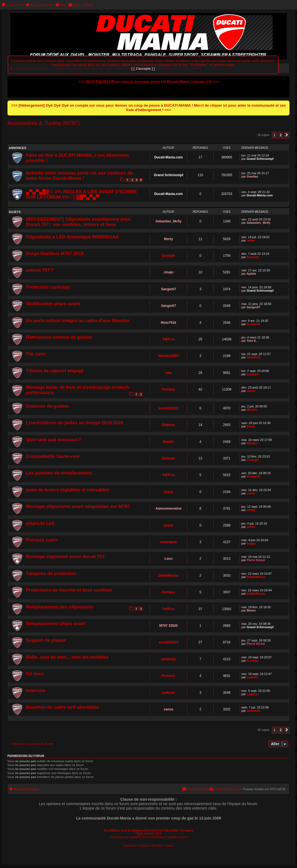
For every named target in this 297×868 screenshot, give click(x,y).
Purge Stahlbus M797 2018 (55, 253)
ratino (251, 240)
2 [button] (281, 135)
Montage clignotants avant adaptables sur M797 (78, 506)
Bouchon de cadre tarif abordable (62, 707)
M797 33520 (169, 626)
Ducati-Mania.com (169, 157)
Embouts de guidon (47, 406)
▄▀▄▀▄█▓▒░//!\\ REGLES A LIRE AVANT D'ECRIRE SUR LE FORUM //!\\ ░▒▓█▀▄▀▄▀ (81, 194)
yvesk (169, 492)
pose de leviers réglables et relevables (68, 490)
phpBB (135, 837)
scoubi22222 (168, 408)
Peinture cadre (42, 540)
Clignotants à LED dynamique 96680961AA (73, 237)
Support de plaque (46, 640)
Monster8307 (169, 356)
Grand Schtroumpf (260, 159)
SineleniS (254, 324)
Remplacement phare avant (56, 623)
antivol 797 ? (40, 270)
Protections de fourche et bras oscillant (69, 590)
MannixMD (171, 830)
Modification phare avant (53, 304)
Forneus (169, 389)
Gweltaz (252, 176)
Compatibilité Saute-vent (53, 456)
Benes (251, 610)
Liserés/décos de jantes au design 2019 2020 (75, 423)
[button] (287, 135)
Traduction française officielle (142, 846)
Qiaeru (170, 846)
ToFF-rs (168, 339)
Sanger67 (168, 289)
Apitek (251, 274)
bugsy (251, 543)
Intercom (36, 690)
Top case (36, 354)
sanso (169, 709)
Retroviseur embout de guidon (59, 337)
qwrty (251, 391)
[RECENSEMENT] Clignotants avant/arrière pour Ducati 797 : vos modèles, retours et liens (78, 222)
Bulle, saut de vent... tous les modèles (67, 657)
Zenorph (168, 256)
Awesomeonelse (168, 509)
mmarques (169, 542)
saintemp (169, 659)
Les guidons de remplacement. (60, 473)
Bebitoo (169, 425)
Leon (169, 559)
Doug (250, 426)
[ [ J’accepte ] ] (143, 69)
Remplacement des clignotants (60, 607)
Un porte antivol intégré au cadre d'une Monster (78, 320)
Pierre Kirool (256, 560)
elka (169, 373)
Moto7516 (169, 323)
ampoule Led (40, 523)
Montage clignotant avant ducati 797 (65, 556)
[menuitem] (12, 5)
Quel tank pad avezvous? (53, 440)
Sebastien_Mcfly (168, 221)
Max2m (252, 410)
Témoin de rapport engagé (55, 371)
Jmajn (169, 272)
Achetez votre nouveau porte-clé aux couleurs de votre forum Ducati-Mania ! (79, 175)
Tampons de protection (51, 573)
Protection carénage (48, 287)
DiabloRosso (169, 576)
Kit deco (35, 674)
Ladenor (253, 677)
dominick (253, 711)
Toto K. (252, 341)
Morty (169, 239)
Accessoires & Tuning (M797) (44, 123)
